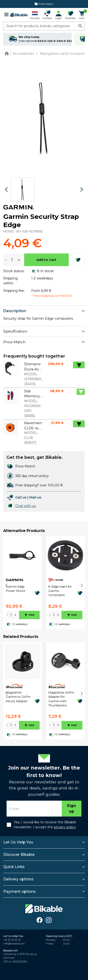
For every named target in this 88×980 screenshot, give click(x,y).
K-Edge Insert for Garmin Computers (60, 591)
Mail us (35, 497)
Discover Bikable (19, 855)
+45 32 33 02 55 (12, 940)
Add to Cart (46, 260)
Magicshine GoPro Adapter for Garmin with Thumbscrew (61, 699)
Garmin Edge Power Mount (16, 589)
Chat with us (25, 506)
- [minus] (7, 615)
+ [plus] (15, 615)
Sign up (71, 808)
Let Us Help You (18, 842)
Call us (21, 497)
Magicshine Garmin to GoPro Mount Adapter (18, 697)
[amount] (11, 615)
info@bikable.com (14, 944)
